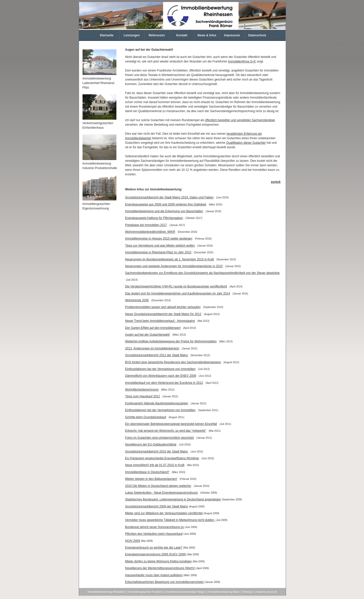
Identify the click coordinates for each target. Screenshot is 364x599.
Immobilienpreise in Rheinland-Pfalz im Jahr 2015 (158, 252)
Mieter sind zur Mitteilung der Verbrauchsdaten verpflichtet (164, 513)
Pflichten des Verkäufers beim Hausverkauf (154, 534)
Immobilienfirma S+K (242, 61)
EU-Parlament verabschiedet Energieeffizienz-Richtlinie (162, 458)
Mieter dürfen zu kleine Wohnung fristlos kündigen (159, 561)
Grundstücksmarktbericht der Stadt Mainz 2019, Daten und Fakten (169, 197)
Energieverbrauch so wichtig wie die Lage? (154, 548)
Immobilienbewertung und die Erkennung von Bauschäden (164, 211)
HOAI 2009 (133, 541)
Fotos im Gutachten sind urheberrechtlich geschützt (160, 438)
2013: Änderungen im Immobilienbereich (152, 348)
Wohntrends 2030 (137, 300)
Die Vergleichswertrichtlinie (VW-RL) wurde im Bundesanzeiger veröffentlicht (176, 286)
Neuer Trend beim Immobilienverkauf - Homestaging (160, 321)
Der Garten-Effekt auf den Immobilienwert (153, 328)
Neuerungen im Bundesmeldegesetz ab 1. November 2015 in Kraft (170, 259)
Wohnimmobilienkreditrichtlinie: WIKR (150, 232)
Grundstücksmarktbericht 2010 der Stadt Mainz (157, 452)
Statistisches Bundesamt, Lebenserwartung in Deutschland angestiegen (173, 499)
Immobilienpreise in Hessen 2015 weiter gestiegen (159, 239)
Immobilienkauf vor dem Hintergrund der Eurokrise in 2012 (164, 383)
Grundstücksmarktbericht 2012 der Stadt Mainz (157, 355)
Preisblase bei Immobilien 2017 (146, 225)
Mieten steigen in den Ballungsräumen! (151, 479)
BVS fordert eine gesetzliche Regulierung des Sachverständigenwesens (173, 362)
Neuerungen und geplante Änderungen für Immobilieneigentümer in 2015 (174, 266)
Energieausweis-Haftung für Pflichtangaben (154, 218)
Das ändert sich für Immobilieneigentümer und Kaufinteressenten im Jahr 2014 (178, 293)
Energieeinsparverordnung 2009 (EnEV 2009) (156, 554)
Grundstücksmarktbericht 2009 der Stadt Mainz (157, 506)
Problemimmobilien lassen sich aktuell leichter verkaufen (163, 307)
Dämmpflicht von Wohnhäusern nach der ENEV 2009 (161, 376)
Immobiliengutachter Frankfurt (145, 592)
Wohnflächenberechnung (142, 390)
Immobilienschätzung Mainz (224, 592)
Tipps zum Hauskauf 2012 (143, 396)
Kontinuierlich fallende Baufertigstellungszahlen (157, 403)
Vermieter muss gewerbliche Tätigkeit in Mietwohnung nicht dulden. (170, 520)
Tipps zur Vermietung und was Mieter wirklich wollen (160, 246)
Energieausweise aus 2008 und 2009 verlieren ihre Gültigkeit (166, 204)
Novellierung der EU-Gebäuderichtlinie (151, 444)
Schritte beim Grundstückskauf (146, 417)
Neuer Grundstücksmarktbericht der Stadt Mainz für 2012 (163, 314)
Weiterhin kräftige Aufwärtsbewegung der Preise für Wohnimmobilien (171, 341)
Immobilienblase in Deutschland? (147, 472)
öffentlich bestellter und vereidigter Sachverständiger (240, 120)
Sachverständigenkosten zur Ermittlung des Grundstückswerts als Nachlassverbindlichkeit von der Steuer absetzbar (202, 273)
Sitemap (247, 592)
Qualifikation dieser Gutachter (246, 143)
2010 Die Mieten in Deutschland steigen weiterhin (158, 486)
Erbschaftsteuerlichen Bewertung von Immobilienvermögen (165, 582)
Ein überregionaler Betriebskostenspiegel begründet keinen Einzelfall (171, 424)
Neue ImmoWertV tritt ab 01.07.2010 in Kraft (155, 465)
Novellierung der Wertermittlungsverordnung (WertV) (160, 568)
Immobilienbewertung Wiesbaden (106, 592)
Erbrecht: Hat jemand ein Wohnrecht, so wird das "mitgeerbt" (166, 431)
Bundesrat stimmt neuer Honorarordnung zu (155, 527)
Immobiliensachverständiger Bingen (185, 592)
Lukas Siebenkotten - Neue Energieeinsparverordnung (162, 493)
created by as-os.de (266, 592)
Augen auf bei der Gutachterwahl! (148, 335)
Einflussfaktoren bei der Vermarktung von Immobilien (160, 369)
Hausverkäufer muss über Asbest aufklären (154, 575)
